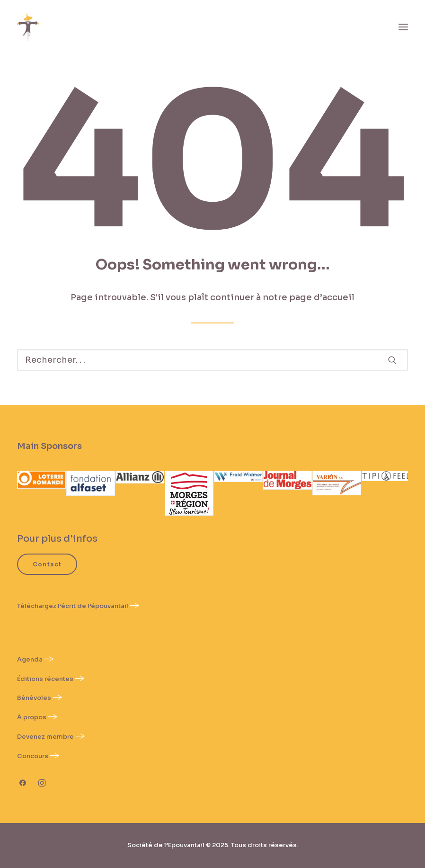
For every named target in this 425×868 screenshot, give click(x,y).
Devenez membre (45, 737)
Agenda (31, 659)
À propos (32, 717)
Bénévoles (34, 698)
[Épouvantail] (28, 27)
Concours (33, 756)
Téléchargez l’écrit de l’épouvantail (73, 606)
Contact (47, 564)
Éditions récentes (45, 679)
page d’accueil (322, 297)
